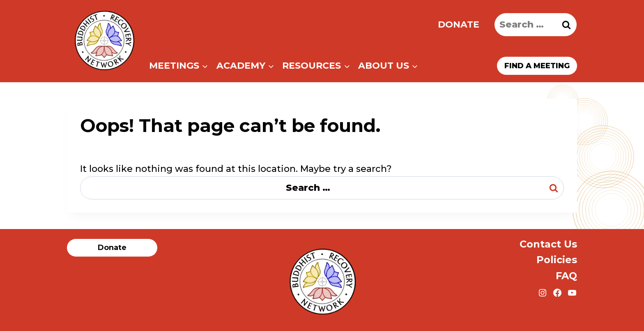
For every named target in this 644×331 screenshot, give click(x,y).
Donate (459, 24)
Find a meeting (537, 66)
